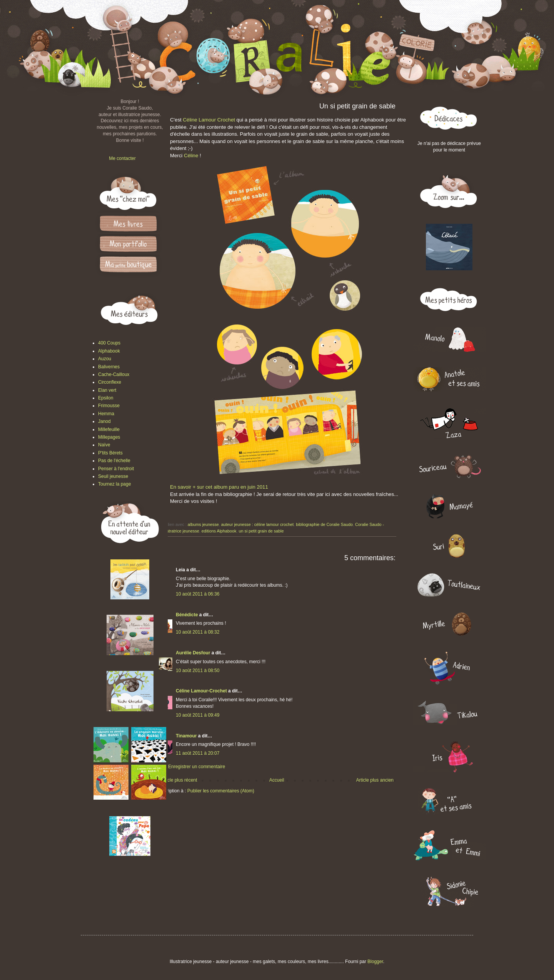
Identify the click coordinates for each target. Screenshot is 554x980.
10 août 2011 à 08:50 (198, 671)
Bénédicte (187, 615)
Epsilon (106, 398)
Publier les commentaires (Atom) (221, 791)
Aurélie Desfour (193, 653)
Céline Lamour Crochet (209, 120)
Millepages (109, 437)
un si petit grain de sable (261, 531)
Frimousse (109, 406)
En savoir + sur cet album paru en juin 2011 (219, 487)
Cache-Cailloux (114, 374)
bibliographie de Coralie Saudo (324, 524)
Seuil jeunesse (113, 476)
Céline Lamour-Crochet (201, 691)
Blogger (375, 962)
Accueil (277, 780)
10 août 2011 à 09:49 (198, 715)
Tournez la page (114, 484)
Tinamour (186, 736)
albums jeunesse (203, 524)
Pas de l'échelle (114, 461)
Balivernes (109, 367)
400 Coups (109, 343)
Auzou (105, 359)
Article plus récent (179, 780)
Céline (191, 156)
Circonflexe (110, 382)
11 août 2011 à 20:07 (198, 753)
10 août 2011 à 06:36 (198, 594)
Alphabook (109, 351)
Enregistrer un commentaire (197, 767)
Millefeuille (109, 429)
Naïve (104, 445)
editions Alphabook (219, 531)
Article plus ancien (375, 780)
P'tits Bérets (110, 453)
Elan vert (107, 390)
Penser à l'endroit (116, 469)
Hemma (106, 414)
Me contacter (122, 158)
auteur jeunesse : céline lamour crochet (257, 524)
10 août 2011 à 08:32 (198, 632)
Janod (104, 421)
